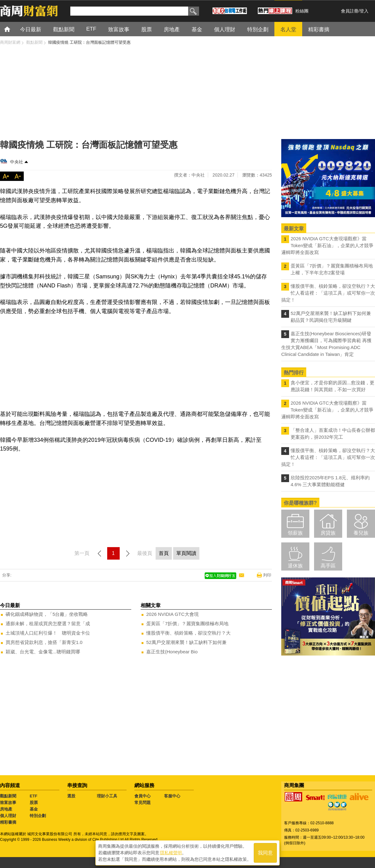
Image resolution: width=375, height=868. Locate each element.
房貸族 (328, 533)
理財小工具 (107, 796)
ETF (34, 796)
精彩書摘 (8, 822)
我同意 (265, 853)
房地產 (6, 809)
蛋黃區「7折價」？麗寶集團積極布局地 (187, 624)
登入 (364, 11)
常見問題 (142, 803)
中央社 (17, 162)
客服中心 (172, 796)
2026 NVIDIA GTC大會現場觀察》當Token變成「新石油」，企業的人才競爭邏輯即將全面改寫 (327, 245)
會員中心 (142, 796)
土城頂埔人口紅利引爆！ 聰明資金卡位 (48, 633)
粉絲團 (302, 11)
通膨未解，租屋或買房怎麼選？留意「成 (48, 624)
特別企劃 (38, 816)
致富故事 (8, 803)
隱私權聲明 (171, 853)
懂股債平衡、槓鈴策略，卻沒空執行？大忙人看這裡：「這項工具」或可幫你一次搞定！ (328, 293)
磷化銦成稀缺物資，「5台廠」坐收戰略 (47, 614)
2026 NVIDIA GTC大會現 (172, 614)
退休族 (295, 566)
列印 (267, 575)
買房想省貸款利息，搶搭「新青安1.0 (44, 642)
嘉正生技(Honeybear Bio (172, 652)
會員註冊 (350, 11)
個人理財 (8, 816)
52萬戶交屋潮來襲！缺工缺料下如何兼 (186, 642)
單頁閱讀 (186, 553)
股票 (34, 803)
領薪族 (295, 533)
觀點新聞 (8, 796)
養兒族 (361, 533)
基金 (34, 809)
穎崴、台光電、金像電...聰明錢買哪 (43, 652)
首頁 (13, 29)
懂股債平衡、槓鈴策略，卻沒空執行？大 (188, 633)
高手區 (328, 566)
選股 (71, 796)
